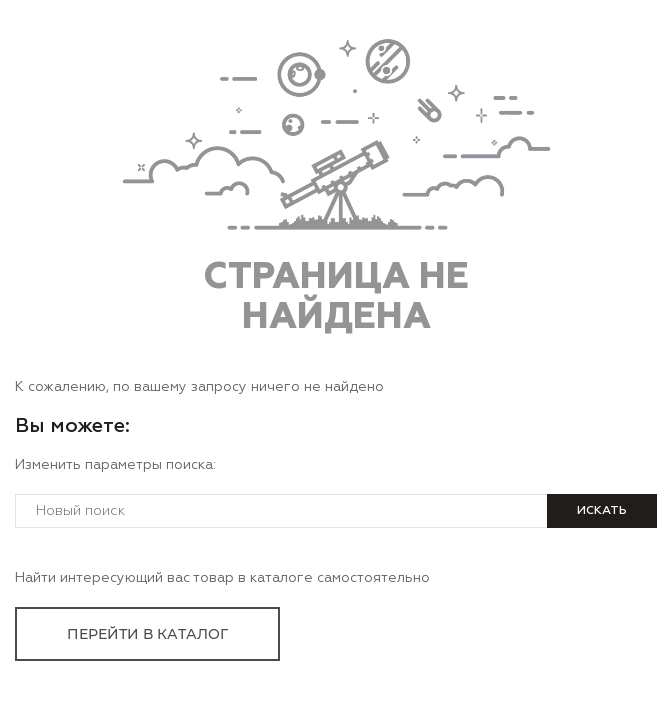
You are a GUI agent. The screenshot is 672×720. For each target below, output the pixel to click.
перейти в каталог (147, 634)
